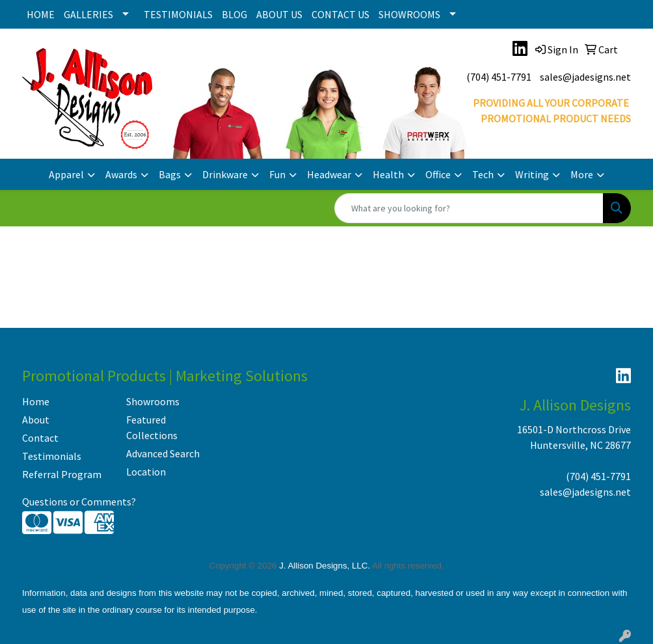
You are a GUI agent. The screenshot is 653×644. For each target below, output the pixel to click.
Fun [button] (277, 174)
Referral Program (62, 474)
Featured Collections (152, 427)
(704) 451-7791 (499, 77)
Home (36, 401)
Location (146, 472)
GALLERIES (88, 14)
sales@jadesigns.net (585, 77)
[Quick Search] (469, 208)
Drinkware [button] (225, 174)
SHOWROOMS (409, 14)
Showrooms (153, 401)
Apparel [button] (66, 174)
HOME (41, 14)
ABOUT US (279, 14)
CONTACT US (340, 14)
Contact (40, 438)
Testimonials (52, 456)
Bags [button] (170, 174)
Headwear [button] (329, 174)
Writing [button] (532, 174)
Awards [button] (121, 174)
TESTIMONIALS (178, 14)
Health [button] (388, 174)
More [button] (582, 174)
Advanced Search (163, 453)
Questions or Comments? (79, 502)
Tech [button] (483, 174)
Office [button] (438, 174)
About (36, 420)
